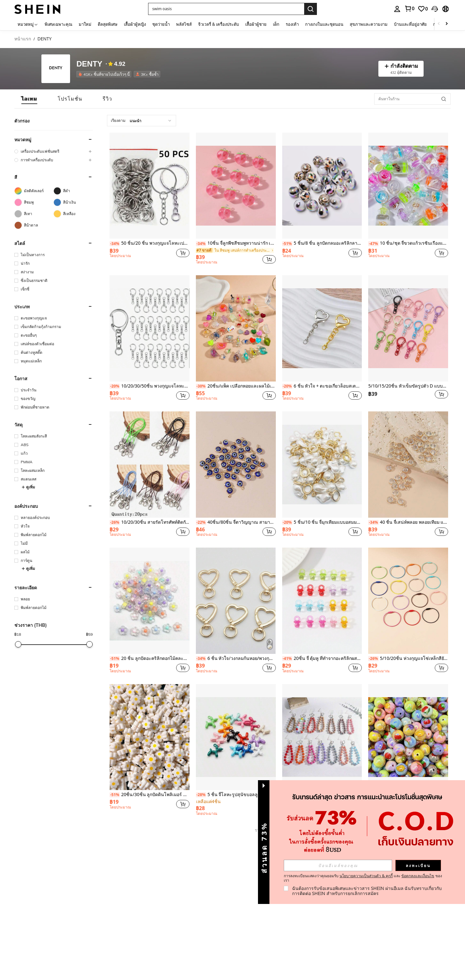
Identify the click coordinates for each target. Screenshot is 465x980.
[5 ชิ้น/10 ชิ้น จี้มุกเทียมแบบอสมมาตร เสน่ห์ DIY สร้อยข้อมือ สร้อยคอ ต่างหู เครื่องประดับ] (322, 464)
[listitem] (105, 74)
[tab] (29, 99)
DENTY (89, 64)
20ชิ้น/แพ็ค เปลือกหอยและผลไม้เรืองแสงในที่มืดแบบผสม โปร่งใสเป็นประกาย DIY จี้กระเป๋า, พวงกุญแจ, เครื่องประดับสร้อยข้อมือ (236, 386)
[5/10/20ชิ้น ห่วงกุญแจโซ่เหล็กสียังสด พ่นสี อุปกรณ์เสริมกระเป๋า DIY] (408, 601)
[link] (409, 9)
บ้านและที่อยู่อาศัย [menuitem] (410, 24)
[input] (338, 865)
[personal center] (397, 9)
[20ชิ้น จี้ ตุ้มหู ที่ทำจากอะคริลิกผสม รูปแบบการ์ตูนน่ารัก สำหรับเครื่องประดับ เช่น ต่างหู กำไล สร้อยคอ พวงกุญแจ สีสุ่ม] (322, 601)
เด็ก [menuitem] (276, 24)
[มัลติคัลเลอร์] (34, 191)
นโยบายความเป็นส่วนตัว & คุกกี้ (366, 876)
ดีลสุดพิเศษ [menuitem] (108, 24)
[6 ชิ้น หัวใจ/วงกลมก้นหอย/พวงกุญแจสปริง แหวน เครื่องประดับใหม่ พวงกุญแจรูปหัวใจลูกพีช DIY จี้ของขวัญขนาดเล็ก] (236, 601)
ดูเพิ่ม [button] (28, 487)
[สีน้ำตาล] (34, 225)
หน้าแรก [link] (23, 39)
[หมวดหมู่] (28, 24)
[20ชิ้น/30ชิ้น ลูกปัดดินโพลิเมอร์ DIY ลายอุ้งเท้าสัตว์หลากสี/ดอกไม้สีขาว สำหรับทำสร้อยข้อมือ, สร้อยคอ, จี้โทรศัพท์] (150, 737)
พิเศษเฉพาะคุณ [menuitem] (58, 24)
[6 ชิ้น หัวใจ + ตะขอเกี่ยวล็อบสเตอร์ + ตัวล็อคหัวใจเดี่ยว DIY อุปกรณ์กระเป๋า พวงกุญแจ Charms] (322, 328)
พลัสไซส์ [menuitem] (184, 24)
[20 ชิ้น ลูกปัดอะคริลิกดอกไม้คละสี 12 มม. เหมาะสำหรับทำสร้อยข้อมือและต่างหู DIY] (150, 601)
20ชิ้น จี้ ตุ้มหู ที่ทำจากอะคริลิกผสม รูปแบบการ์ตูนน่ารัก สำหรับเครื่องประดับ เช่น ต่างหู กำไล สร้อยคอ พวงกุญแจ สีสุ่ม (322, 658)
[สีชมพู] (34, 202)
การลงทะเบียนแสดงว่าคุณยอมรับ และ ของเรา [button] (363, 878)
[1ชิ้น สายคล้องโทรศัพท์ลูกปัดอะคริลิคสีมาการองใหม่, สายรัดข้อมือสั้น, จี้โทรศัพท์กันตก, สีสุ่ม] (322, 737)
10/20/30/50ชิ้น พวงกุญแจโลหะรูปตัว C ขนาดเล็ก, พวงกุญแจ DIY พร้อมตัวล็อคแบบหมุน (150, 386)
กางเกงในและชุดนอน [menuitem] (324, 24)
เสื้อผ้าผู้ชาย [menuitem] (256, 24)
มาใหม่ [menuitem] (85, 24)
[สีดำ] (73, 191)
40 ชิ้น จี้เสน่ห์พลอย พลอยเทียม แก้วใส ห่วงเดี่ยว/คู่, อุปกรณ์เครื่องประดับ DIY (408, 522)
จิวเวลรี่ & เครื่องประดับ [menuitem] (218, 24)
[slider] (18, 644)
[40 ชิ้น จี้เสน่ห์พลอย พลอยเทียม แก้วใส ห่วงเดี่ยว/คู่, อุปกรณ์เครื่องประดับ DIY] (408, 464)
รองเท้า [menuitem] (292, 24)
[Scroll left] (439, 24)
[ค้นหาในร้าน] (412, 99)
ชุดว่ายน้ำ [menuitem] (161, 24)
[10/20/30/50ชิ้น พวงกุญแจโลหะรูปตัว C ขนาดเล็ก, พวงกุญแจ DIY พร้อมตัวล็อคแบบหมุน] (150, 328)
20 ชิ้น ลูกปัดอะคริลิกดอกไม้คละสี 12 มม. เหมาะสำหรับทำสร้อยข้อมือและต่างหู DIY (150, 658)
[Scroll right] (447, 24)
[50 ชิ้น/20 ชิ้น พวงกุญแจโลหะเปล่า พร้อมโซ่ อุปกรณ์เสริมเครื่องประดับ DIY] (150, 186)
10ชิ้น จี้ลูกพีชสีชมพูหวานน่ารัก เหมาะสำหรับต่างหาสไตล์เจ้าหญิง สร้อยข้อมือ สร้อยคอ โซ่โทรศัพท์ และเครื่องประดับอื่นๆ (236, 243)
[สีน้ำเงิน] (73, 202)
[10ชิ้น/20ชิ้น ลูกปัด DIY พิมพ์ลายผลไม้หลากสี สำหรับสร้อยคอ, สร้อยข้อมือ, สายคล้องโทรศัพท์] (408, 737)
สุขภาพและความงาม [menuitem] (369, 24)
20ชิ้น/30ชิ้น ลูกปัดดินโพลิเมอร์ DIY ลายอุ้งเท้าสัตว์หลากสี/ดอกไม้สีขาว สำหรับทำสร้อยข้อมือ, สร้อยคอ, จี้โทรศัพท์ (150, 795)
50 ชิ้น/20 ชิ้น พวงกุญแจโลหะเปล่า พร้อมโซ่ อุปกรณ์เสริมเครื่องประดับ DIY (150, 243)
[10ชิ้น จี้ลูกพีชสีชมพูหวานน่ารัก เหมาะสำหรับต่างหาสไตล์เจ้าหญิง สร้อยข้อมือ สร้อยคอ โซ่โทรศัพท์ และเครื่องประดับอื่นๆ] (236, 186)
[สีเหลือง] (73, 214)
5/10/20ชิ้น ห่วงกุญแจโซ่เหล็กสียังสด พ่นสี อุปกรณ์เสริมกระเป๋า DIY (408, 658)
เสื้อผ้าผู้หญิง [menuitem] (135, 24)
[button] (226, 9)
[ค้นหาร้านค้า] (444, 99)
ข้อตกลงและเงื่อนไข (418, 876)
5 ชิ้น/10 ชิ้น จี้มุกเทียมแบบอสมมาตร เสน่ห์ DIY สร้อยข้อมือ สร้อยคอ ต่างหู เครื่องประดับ (322, 522)
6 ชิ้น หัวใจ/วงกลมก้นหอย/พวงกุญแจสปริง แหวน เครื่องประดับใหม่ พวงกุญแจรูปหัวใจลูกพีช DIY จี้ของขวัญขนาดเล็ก (236, 658)
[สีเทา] (34, 214)
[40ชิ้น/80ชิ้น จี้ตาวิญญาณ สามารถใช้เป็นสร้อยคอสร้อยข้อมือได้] (236, 464)
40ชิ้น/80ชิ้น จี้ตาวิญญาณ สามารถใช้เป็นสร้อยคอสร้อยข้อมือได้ (236, 522)
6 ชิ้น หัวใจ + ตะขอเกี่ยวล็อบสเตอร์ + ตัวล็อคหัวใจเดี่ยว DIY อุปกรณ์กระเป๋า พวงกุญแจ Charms (322, 386)
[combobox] (142, 121)
